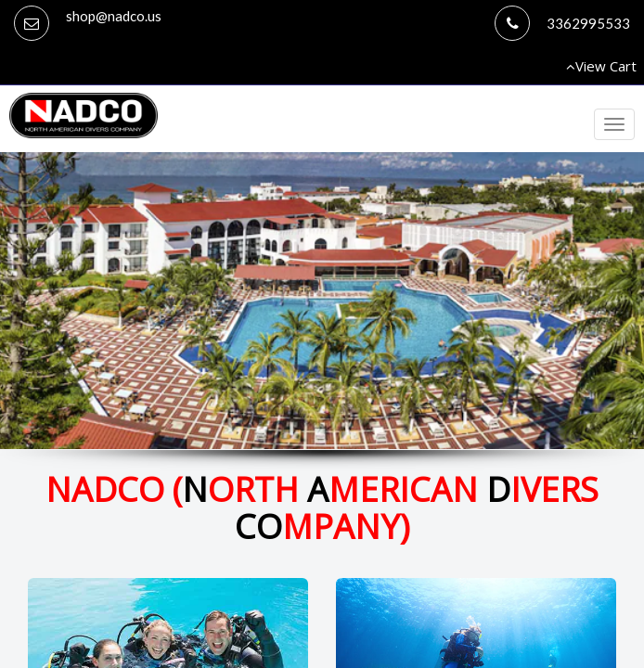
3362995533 (588, 23)
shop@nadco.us (114, 16)
